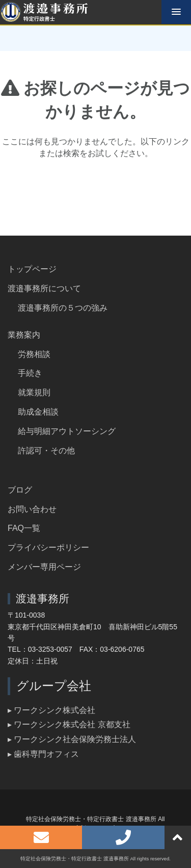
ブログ (20, 490)
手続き (30, 373)
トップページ (32, 269)
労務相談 (34, 354)
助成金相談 (38, 412)
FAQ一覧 (24, 528)
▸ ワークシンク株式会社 (51, 710)
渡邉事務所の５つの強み (63, 308)
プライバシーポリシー (48, 547)
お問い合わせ (32, 509)
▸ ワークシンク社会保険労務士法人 (72, 739)
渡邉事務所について (44, 288)
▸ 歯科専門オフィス (43, 754)
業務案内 (24, 335)
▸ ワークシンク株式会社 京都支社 (69, 724)
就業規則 (34, 392)
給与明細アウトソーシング (67, 431)
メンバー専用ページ (44, 567)
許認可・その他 (46, 451)
